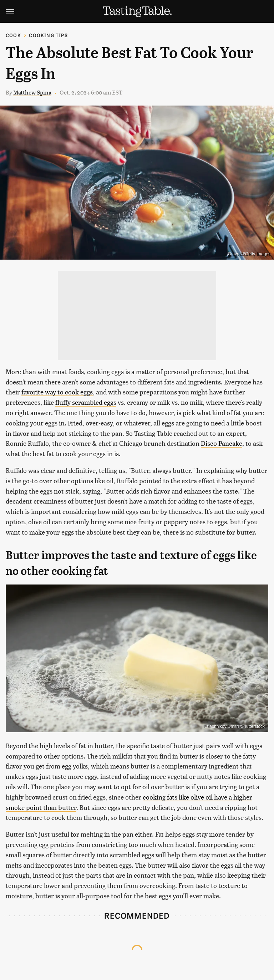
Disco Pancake (222, 443)
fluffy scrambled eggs (86, 402)
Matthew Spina (32, 92)
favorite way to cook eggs (57, 392)
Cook (13, 35)
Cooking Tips (48, 35)
